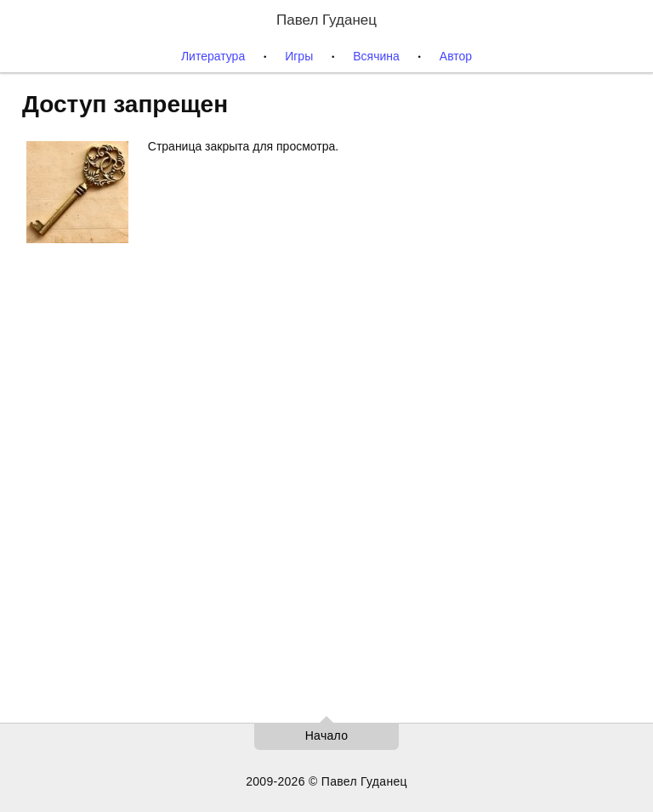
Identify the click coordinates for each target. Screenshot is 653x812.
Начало (327, 735)
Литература (213, 56)
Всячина (376, 56)
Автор (456, 56)
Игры (299, 56)
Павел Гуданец (326, 20)
